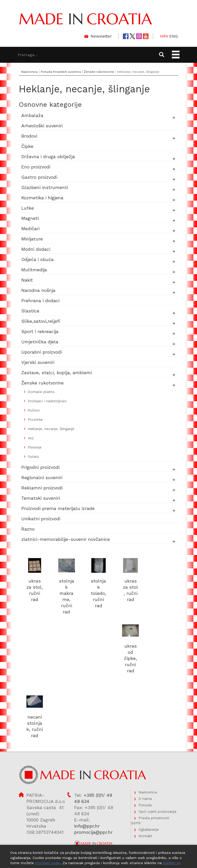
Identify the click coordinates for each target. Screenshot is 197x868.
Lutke (28, 208)
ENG (174, 36)
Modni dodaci (36, 249)
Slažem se (172, 863)
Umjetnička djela (40, 342)
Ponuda (145, 805)
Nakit (27, 280)
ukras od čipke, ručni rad (131, 658)
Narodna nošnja (38, 290)
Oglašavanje (149, 829)
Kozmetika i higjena (42, 198)
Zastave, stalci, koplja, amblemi (57, 373)
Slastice (30, 311)
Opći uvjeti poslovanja (157, 811)
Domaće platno (41, 392)
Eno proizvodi (36, 167)
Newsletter (101, 36)
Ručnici (34, 410)
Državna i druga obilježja (48, 156)
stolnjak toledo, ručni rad (98, 593)
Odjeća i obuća (38, 259)
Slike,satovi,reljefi (41, 321)
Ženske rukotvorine (99, 72)
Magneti (30, 218)
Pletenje (35, 447)
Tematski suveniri (41, 498)
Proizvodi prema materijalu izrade (58, 508)
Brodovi (29, 136)
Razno (28, 529)
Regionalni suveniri (42, 477)
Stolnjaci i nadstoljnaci (47, 401)
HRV (164, 36)
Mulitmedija (34, 270)
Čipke (27, 146)
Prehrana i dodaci (40, 301)
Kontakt (145, 836)
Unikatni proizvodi (41, 519)
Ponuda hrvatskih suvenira (61, 72)
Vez (31, 438)
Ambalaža (32, 115)
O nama (145, 799)
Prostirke (35, 419)
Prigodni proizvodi (40, 467)
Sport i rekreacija (40, 331)
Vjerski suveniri (38, 362)
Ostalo (33, 457)
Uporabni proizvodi (42, 352)
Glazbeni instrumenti (45, 187)
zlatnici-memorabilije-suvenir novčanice (66, 539)
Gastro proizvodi (39, 177)
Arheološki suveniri (42, 126)
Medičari (30, 229)
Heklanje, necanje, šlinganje (51, 429)
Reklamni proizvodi (42, 488)
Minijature (32, 239)
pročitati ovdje (48, 863)
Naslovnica (29, 72)
